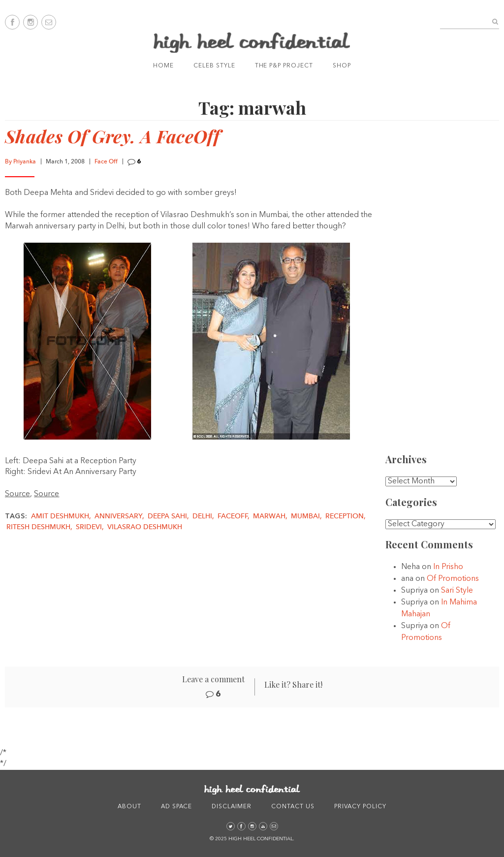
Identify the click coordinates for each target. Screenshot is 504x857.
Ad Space (177, 807)
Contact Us (293, 807)
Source (17, 494)
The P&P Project (284, 66)
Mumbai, (307, 516)
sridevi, (91, 527)
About (129, 807)
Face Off (106, 162)
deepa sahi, (169, 516)
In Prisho (448, 567)
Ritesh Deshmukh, (40, 527)
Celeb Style (214, 66)
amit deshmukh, (62, 516)
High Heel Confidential (252, 43)
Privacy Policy (360, 807)
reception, (346, 516)
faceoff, (235, 516)
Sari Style (457, 591)
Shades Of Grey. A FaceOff (112, 136)
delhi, (204, 516)
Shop (342, 66)
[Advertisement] (446, 290)
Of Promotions (453, 579)
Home (163, 66)
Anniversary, (120, 516)
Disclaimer (232, 807)
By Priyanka (20, 162)
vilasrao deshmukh (145, 527)
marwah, (271, 516)
